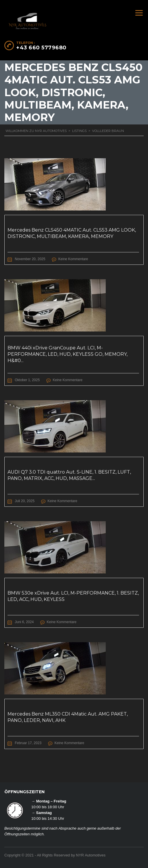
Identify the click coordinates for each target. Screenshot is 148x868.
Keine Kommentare (73, 259)
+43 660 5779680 (41, 48)
